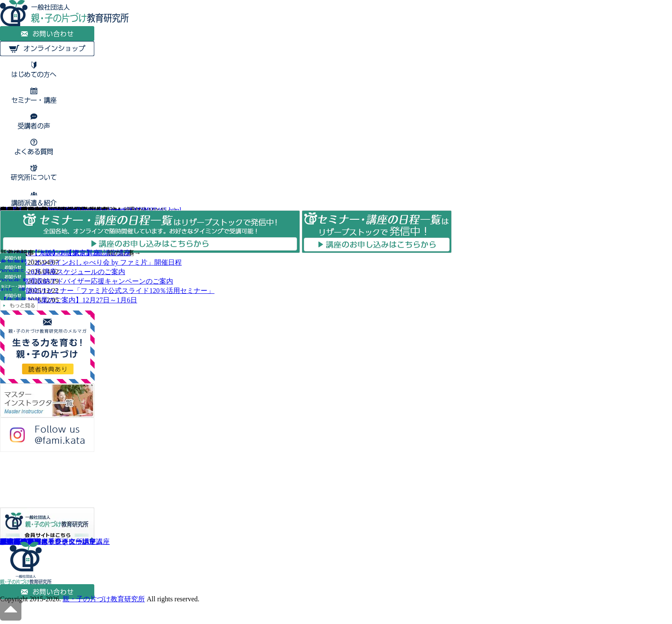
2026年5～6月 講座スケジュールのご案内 (63, 272)
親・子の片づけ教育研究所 (104, 599)
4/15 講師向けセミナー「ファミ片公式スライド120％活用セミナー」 (107, 291)
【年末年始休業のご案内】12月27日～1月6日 (69, 300)
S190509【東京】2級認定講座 (86, 253)
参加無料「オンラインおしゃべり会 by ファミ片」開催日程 (91, 262)
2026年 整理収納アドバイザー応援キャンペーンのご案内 (87, 281)
